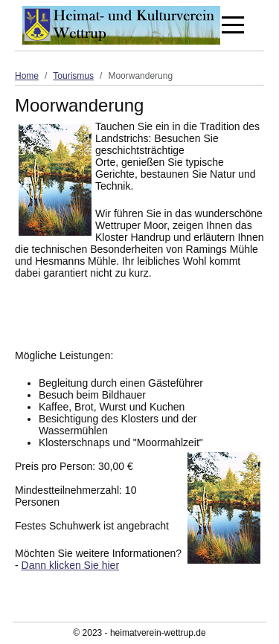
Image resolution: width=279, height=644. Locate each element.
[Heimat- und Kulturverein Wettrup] (121, 25)
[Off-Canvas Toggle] (233, 25)
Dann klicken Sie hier (71, 565)
